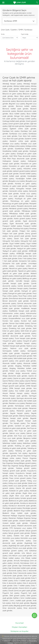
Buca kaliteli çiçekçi (17, 114)
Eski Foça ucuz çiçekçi (23, 436)
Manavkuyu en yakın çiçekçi (23, 201)
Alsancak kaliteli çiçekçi (12, 363)
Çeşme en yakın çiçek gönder (25, 378)
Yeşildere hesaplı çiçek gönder (14, 346)
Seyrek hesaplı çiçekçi (20, 413)
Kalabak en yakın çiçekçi (19, 491)
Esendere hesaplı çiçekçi (19, 288)
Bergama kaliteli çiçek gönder (23, 441)
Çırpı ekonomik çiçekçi (21, 541)
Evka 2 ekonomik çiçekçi (12, 571)
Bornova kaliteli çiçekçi (26, 106)
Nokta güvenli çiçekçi (22, 218)
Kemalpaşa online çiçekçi (26, 406)
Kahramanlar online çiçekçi (14, 313)
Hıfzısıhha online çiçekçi (12, 169)
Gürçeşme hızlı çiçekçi (28, 261)
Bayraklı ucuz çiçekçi (17, 104)
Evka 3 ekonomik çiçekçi (23, 573)
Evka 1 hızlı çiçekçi (25, 258)
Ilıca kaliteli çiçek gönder (26, 391)
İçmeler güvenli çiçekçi (11, 498)
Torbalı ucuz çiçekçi (17, 371)
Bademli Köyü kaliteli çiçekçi (25, 511)
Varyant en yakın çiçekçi (12, 341)
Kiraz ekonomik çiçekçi (12, 608)
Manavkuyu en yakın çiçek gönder (16, 203)
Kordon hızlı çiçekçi (11, 321)
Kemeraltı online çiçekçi (19, 191)
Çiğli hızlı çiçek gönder (16, 126)
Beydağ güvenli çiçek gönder (25, 606)
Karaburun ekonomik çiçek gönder (22, 506)
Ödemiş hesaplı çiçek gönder (15, 418)
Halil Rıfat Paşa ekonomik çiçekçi (23, 156)
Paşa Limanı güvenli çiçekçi (20, 478)
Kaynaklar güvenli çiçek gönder (20, 356)
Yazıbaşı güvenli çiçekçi (26, 468)
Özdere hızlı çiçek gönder (25, 536)
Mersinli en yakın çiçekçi (18, 268)
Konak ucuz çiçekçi (28, 194)
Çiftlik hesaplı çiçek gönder (21, 388)
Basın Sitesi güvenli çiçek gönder (15, 99)
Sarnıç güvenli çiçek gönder (20, 236)
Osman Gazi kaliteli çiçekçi (19, 323)
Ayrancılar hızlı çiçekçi (18, 453)
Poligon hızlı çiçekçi (28, 231)
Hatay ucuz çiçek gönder (18, 483)
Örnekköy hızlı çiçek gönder (20, 328)
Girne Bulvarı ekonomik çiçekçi (20, 298)
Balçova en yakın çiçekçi (12, 94)
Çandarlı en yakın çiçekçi (26, 426)
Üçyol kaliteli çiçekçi (17, 243)
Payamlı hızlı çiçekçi (11, 593)
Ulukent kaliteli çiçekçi (28, 521)
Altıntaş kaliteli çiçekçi (22, 86)
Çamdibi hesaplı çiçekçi (26, 281)
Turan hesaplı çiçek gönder (25, 338)
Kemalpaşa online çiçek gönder (15, 408)
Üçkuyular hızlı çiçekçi (11, 241)
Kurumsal (19, 623)
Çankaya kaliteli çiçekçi (27, 119)
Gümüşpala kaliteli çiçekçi (14, 351)
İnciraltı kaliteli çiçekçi (28, 174)
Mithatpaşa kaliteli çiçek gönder (23, 213)
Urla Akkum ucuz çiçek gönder (20, 556)
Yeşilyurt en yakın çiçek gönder (15, 251)
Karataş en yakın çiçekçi (26, 184)
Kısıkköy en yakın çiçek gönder (15, 448)
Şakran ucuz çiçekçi (17, 433)
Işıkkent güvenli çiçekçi (21, 171)
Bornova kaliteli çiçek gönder (15, 109)
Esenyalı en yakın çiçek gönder (20, 293)
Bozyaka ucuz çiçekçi (17, 181)
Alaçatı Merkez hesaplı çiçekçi (16, 393)
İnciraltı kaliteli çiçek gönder (14, 176)
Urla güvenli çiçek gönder (26, 361)
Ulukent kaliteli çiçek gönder (15, 523)
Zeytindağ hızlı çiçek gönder (19, 546)
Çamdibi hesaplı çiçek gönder (16, 283)
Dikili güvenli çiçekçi (17, 596)
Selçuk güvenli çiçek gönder (19, 533)
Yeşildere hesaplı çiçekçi (26, 343)
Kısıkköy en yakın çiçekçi (26, 446)
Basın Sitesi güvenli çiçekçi (25, 96)
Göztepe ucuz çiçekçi (11, 144)
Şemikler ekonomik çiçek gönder (16, 336)
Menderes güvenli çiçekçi (19, 208)
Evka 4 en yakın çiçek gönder (19, 578)
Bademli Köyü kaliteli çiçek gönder (19, 513)
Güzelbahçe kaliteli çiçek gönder (15, 151)
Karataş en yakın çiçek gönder (15, 186)
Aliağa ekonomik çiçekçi (26, 373)
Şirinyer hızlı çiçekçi (22, 116)
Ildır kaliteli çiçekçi (16, 401)
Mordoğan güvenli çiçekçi (12, 508)
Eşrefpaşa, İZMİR (19, 21)
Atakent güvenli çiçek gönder (25, 276)
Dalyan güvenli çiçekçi (28, 383)
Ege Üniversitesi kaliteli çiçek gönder (22, 568)
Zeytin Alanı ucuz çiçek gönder (23, 496)
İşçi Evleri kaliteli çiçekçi (19, 306)
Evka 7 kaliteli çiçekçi (22, 586)
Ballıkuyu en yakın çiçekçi (12, 278)
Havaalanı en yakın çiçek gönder (22, 166)
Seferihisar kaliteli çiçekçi (12, 443)
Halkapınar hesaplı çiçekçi (14, 161)
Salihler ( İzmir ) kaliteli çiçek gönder (17, 601)
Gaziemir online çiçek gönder (23, 141)
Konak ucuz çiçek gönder (13, 196)
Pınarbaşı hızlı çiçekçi (21, 228)
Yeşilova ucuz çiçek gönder (23, 348)
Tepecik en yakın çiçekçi (27, 271)
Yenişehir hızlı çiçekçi (21, 246)
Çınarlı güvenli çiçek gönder (19, 124)
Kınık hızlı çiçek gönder (21, 603)
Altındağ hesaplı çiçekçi (12, 84)
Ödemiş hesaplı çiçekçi (28, 416)
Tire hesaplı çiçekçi (17, 423)
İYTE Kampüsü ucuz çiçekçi (21, 528)
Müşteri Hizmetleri (19, 627)
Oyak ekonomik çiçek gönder (23, 223)
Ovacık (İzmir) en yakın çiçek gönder (22, 591)
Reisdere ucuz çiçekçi (17, 403)
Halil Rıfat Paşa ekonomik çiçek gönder (19, 159)
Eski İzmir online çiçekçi (19, 256)
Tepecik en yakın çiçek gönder (16, 273)
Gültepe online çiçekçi (17, 146)
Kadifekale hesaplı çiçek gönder (23, 311)
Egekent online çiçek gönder (23, 129)
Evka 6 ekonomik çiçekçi (12, 583)
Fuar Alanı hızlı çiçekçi (27, 136)
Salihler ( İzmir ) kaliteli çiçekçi (25, 598)
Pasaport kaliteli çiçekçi (12, 226)
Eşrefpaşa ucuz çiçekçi (18, 134)
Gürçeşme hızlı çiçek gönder (15, 263)
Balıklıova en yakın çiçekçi (19, 501)
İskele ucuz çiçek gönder (18, 486)
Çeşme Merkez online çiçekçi (13, 381)
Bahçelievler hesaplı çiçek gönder (23, 91)
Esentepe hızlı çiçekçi (11, 131)
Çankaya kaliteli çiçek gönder (14, 121)
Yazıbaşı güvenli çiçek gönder (14, 471)
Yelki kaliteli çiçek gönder (23, 358)
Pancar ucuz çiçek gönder (22, 548)
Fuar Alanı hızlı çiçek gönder (13, 139)
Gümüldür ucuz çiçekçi (11, 538)
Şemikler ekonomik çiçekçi (25, 333)
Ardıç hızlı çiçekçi (16, 476)
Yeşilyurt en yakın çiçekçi (27, 248)
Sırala (3, 34)
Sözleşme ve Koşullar (20, 631)
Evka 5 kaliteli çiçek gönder (25, 581)
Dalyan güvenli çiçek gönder (14, 386)
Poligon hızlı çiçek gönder (13, 233)
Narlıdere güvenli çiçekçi (12, 216)
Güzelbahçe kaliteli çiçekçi (26, 149)
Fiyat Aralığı (25, 34)
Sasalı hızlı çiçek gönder (25, 238)
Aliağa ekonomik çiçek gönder (15, 376)
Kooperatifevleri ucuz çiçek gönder (22, 318)
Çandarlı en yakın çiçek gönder (14, 428)
